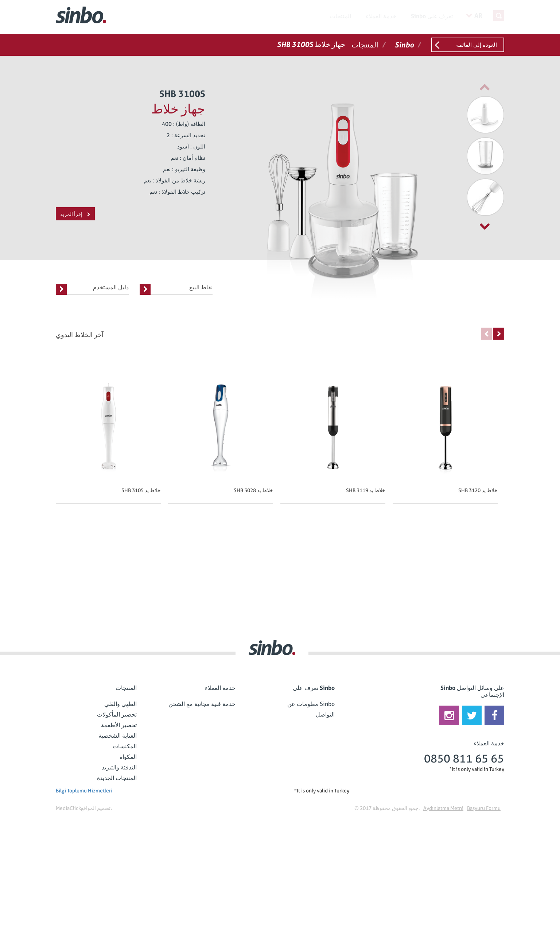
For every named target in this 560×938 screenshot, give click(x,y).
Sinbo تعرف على (432, 16)
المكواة (128, 757)
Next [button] (499, 334)
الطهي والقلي (120, 704)
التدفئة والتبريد (119, 767)
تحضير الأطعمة (119, 725)
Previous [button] (487, 334)
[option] (468, 115)
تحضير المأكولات (117, 715)
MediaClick (68, 808)
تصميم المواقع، (97, 808)
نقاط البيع (176, 289)
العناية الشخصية (118, 736)
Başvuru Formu (484, 808)
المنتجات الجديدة (117, 778)
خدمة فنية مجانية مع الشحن (202, 704)
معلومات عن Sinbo (311, 704)
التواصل (325, 715)
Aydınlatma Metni (443, 808)
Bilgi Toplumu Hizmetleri (84, 791)
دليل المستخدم (92, 289)
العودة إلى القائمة (477, 45)
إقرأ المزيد (75, 214)
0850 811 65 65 (464, 759)
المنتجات (341, 16)
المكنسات (125, 746)
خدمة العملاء (381, 16)
